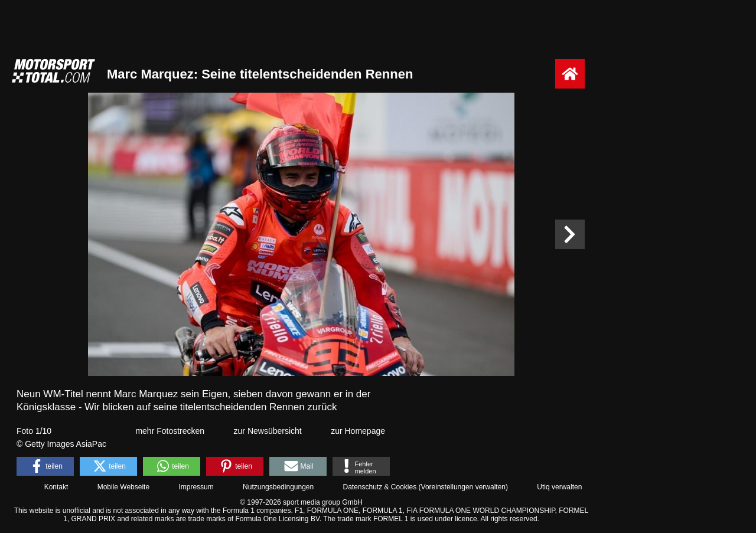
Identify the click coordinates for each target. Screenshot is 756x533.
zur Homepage (358, 431)
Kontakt (56, 487)
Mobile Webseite (124, 487)
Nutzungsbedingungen (278, 487)
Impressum (196, 487)
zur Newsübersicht (268, 431)
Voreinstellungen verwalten (463, 487)
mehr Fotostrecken (170, 431)
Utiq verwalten (559, 487)
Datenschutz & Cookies (379, 487)
